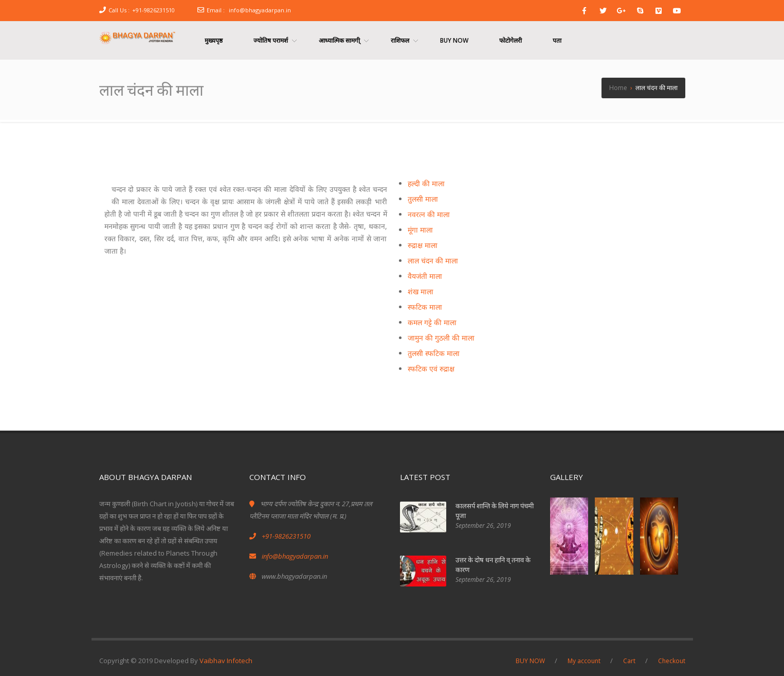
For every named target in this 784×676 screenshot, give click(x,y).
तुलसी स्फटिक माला (434, 353)
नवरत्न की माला (429, 214)
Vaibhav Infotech (226, 661)
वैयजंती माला (425, 276)
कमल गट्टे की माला (432, 322)
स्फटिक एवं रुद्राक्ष (431, 369)
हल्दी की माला (426, 183)
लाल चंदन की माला (433, 261)
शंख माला (421, 291)
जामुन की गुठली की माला (441, 338)
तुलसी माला (423, 199)
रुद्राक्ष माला (423, 245)
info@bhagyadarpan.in (260, 10)
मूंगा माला (420, 230)
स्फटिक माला (425, 307)
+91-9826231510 (153, 10)
